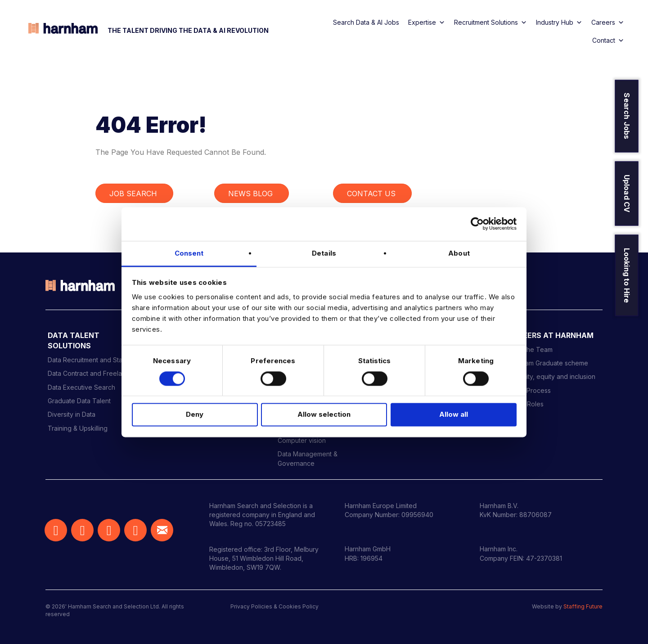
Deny (195, 415)
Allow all (454, 415)
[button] (56, 530)
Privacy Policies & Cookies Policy (274, 606)
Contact (608, 41)
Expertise (427, 23)
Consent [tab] (189, 253)
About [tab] (459, 253)
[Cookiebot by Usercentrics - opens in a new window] (477, 224)
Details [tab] (324, 253)
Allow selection (324, 415)
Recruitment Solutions (490, 23)
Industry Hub (559, 23)
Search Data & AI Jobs (366, 22)
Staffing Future (583, 606)
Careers (608, 23)
